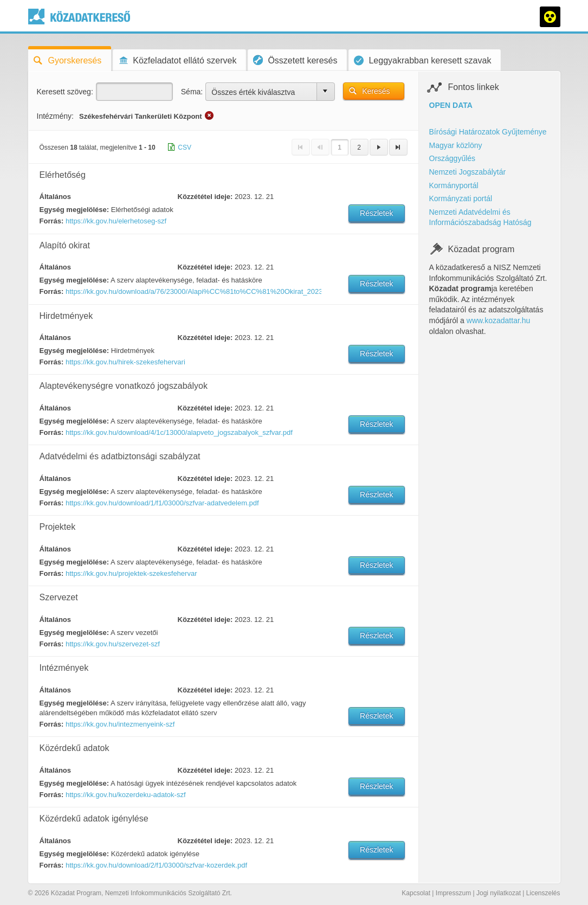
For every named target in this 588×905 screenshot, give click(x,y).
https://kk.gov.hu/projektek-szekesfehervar (131, 573)
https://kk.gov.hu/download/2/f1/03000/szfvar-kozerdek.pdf (156, 865)
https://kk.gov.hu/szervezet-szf (113, 644)
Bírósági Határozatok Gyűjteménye (488, 132)
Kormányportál (454, 185)
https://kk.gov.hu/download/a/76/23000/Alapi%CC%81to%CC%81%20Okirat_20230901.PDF (193, 291)
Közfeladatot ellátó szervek (177, 60)
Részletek (376, 213)
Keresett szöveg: (65, 92)
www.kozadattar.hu (499, 320)
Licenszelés (543, 893)
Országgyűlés (453, 158)
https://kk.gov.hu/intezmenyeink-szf (120, 724)
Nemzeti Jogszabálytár (468, 172)
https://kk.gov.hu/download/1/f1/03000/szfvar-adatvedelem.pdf (162, 503)
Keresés (376, 91)
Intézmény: (55, 116)
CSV (185, 147)
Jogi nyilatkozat (499, 893)
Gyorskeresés (68, 60)
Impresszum (453, 893)
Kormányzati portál (461, 198)
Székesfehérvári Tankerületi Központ (141, 116)
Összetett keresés (295, 60)
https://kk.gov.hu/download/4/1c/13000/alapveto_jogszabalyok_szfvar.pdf (179, 432)
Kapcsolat (416, 893)
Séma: (192, 92)
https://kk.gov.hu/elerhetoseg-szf (116, 221)
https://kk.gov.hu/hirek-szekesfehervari (125, 362)
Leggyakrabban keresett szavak (422, 60)
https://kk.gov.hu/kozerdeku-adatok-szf (126, 795)
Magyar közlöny (456, 145)
